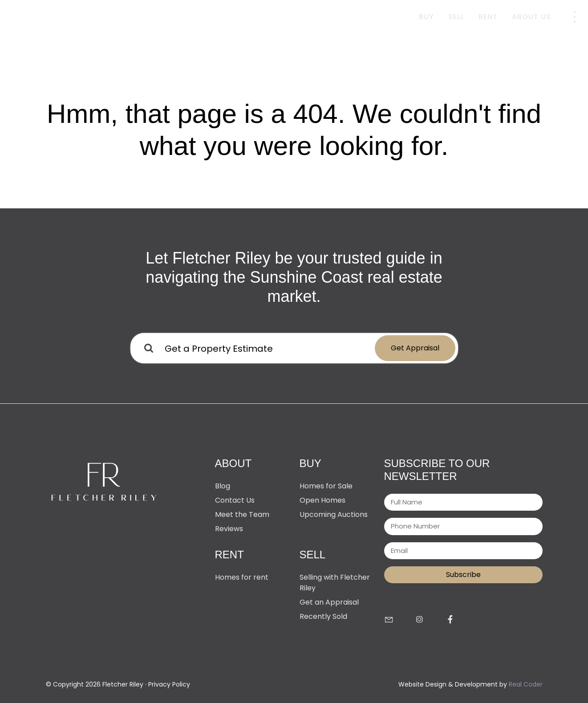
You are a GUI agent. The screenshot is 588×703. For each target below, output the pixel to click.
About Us (531, 17)
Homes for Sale (326, 486)
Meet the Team (242, 514)
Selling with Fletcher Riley (335, 583)
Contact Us (235, 500)
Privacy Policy (169, 684)
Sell (456, 17)
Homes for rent (242, 577)
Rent (488, 17)
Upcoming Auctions (334, 514)
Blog (223, 486)
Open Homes (322, 500)
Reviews (229, 529)
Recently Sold (323, 616)
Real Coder (526, 684)
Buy (426, 17)
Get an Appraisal (329, 602)
